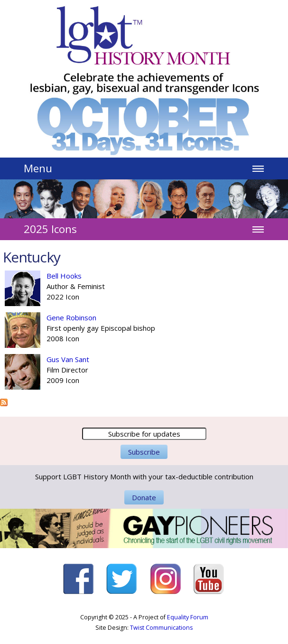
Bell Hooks (64, 276)
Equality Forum (188, 617)
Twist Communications (161, 628)
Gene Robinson (71, 317)
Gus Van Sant (68, 359)
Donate (144, 497)
